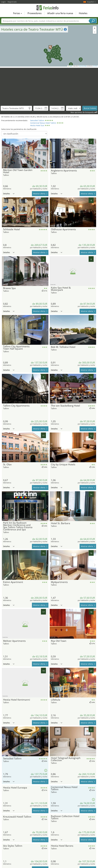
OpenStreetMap (83, 66)
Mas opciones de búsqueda (82, 112)
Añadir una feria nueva (60, 13)
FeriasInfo (49, 8)
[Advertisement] (49, 85)
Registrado (12, 2)
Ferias (17, 13)
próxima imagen (47, 153)
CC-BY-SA (95, 66)
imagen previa (3, 153)
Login (4, 2)
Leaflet (70, 66)
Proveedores (35, 13)
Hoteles (83, 13)
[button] (49, 46)
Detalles (9, 194)
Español (91, 2)
